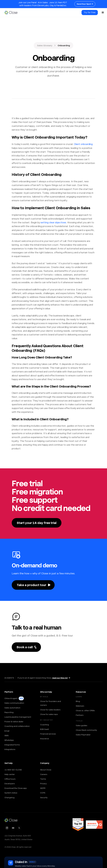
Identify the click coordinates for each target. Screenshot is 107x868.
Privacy (43, 784)
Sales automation (12, 708)
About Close (46, 770)
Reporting (9, 712)
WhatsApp (9, 740)
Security (44, 797)
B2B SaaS (45, 729)
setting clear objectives (53, 222)
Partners (80, 715)
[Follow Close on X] (19, 828)
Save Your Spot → (85, 4)
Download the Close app (16, 788)
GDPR (43, 788)
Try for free (90, 12)
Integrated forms (12, 745)
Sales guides (82, 725)
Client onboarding (83, 144)
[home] (12, 13)
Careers (44, 774)
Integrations (10, 749)
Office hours (10, 779)
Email (7, 731)
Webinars (80, 706)
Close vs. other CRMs (85, 710)
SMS (7, 735)
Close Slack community (86, 730)
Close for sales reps (49, 714)
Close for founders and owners (51, 703)
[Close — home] (11, 820)
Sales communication (14, 703)
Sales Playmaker (83, 735)
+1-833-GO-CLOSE (13, 770)
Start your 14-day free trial (37, 523)
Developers (10, 784)
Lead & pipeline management (18, 717)
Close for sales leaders (50, 710)
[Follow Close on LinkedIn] (7, 828)
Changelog (9, 797)
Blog (78, 701)
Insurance (45, 739)
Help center (10, 774)
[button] (103, 13)
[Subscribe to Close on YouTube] (13, 828)
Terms (43, 779)
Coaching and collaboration (17, 726)
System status (11, 793)
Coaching (45, 725)
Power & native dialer (14, 722)
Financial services (48, 734)
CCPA (43, 793)
